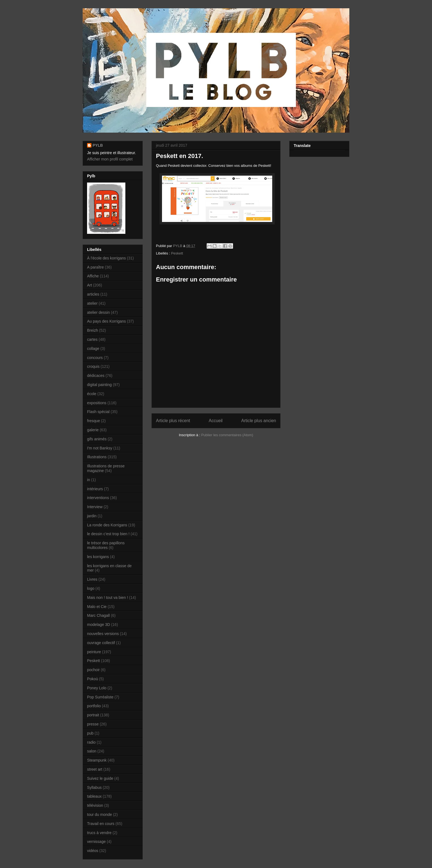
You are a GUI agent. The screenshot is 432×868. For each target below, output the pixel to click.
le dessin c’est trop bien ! (108, 534)
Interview (95, 507)
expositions (97, 403)
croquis (93, 366)
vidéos (93, 851)
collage (93, 349)
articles (93, 294)
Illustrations (97, 457)
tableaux (94, 796)
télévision (95, 805)
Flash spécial (98, 412)
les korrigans (98, 557)
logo (91, 588)
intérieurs (95, 489)
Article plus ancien (259, 421)
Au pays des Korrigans (106, 321)
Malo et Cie (97, 607)
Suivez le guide (100, 778)
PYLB (98, 145)
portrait (93, 715)
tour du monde (99, 815)
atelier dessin (98, 312)
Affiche (93, 276)
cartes (92, 339)
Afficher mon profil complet (110, 159)
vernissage (96, 842)
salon (92, 751)
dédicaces (96, 376)
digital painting (99, 385)
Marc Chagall (98, 615)
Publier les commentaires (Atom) (227, 435)
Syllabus (94, 787)
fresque (94, 421)
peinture (94, 652)
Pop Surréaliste (100, 697)
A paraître (95, 267)
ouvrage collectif (101, 643)
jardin (92, 516)
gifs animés (97, 439)
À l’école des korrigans (106, 258)
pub (90, 733)
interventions (98, 498)
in (89, 480)
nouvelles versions (103, 634)
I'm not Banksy (100, 448)
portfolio (94, 706)
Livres (92, 579)
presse (93, 724)
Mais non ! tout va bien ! (108, 598)
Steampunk (97, 760)
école (92, 394)
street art (95, 769)
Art (90, 285)
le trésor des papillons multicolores (106, 545)
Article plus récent (173, 421)
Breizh (93, 330)
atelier (92, 303)
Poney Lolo (97, 688)
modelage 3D (98, 625)
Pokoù (93, 679)
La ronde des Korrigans (107, 525)
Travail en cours (101, 824)
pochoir (93, 670)
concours (95, 358)
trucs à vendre (99, 833)
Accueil (216, 421)
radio (91, 742)
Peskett (177, 253)
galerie (93, 430)
